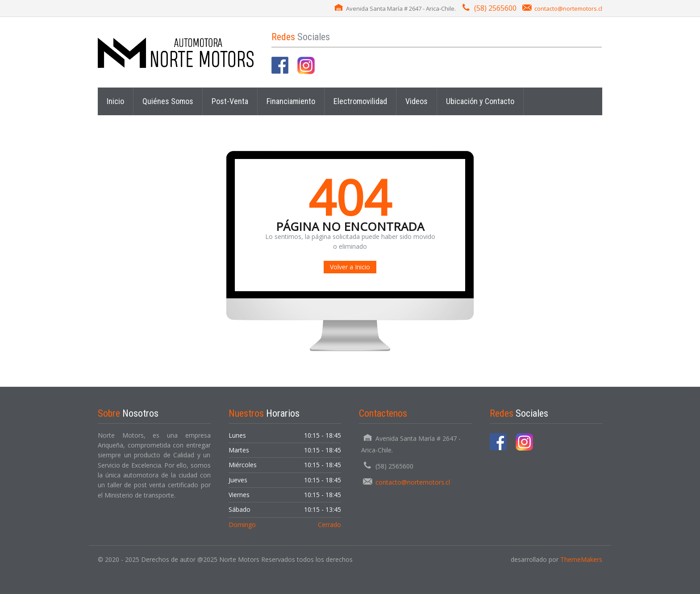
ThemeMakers (581, 559)
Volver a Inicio (350, 267)
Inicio (115, 101)
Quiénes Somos (168, 101)
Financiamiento (291, 101)
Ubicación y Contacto (480, 101)
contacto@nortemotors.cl (568, 8)
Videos (417, 101)
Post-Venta (230, 101)
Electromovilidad (360, 101)
